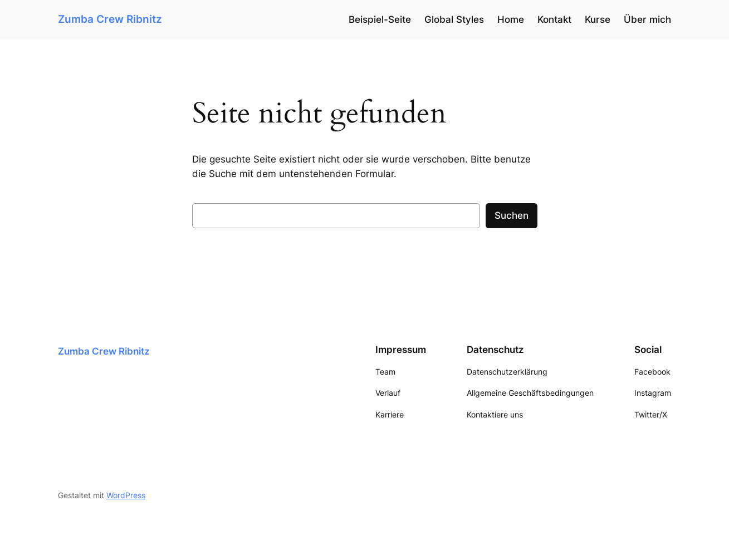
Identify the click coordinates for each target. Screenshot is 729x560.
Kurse (598, 19)
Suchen (512, 215)
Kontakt (554, 19)
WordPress (126, 495)
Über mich (647, 19)
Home (511, 19)
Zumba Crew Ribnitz (110, 19)
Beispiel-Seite (380, 19)
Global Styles (454, 19)
